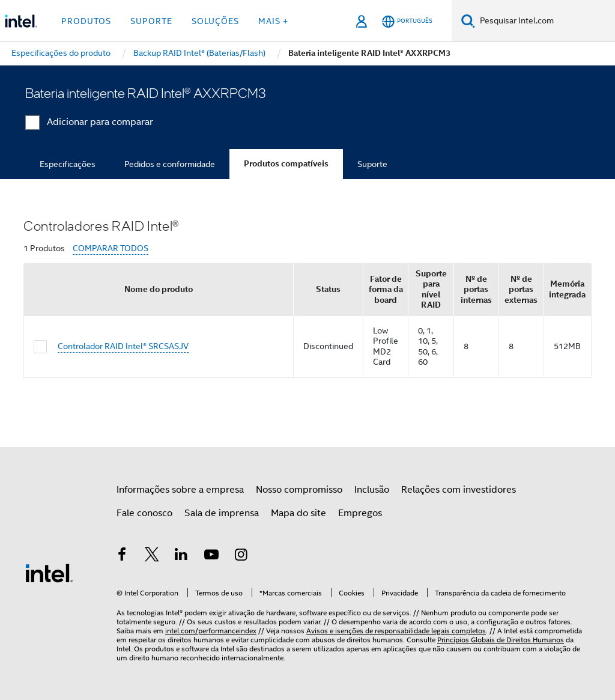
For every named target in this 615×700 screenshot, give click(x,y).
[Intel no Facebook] (122, 556)
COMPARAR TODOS (111, 248)
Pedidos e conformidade (170, 164)
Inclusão (372, 490)
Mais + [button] (273, 21)
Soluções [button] (215, 21)
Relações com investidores (459, 490)
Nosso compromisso (299, 490)
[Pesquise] (468, 21)
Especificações (68, 164)
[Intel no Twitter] (152, 556)
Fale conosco (144, 513)
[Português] (407, 21)
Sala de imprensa (222, 513)
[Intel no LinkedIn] (181, 556)
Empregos (360, 513)
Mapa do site (298, 513)
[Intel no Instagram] (241, 556)
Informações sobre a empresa (180, 490)
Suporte (372, 164)
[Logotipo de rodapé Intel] (49, 573)
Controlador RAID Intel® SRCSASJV (123, 346)
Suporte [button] (151, 21)
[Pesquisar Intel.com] (545, 21)
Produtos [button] (86, 21)
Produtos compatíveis (286, 164)
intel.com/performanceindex (211, 631)
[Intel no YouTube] (211, 556)
